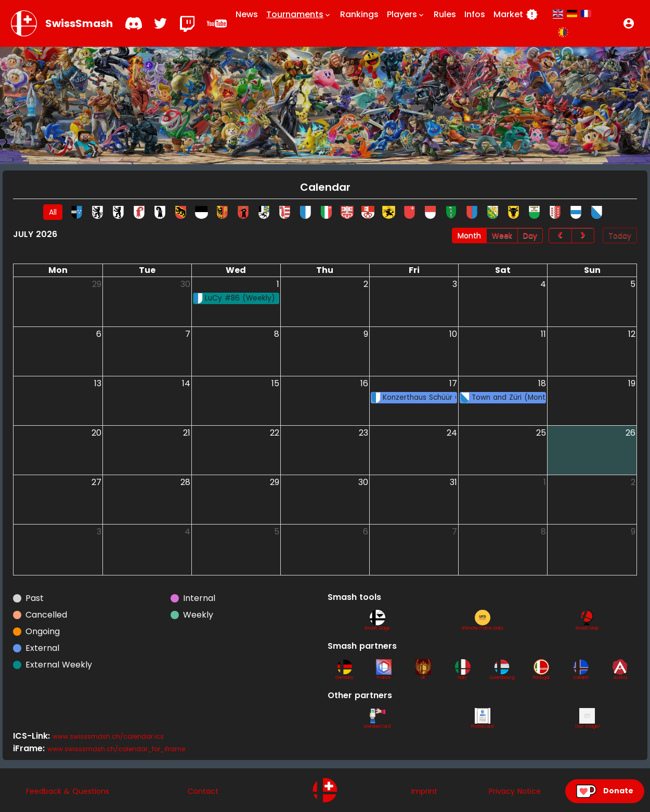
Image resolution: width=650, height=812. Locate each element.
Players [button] (406, 15)
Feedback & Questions (68, 791)
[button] (629, 23)
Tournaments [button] (299, 15)
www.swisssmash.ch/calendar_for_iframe (116, 749)
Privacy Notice (515, 791)
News (247, 14)
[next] (583, 235)
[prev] (560, 235)
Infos (475, 14)
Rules (445, 14)
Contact (203, 791)
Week (502, 235)
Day (530, 235)
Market (516, 15)
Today (620, 235)
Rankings (359, 14)
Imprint (424, 791)
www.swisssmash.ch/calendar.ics (108, 736)
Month (469, 235)
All (53, 212)
